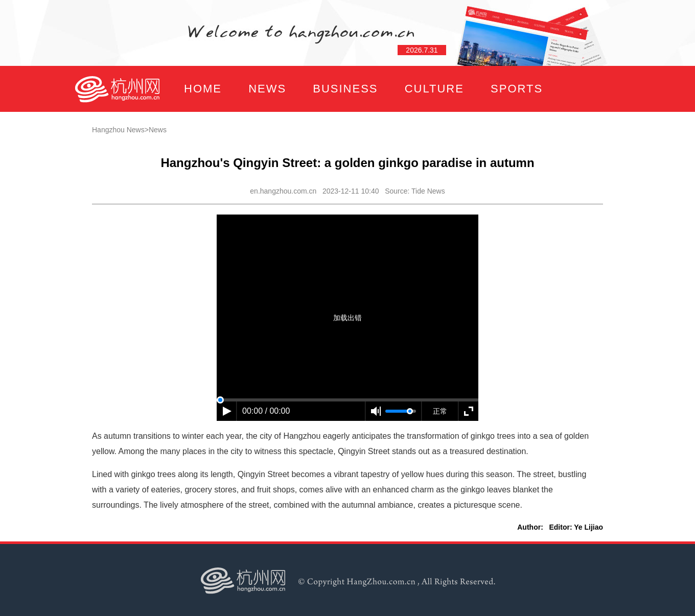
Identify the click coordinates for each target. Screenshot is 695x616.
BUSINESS (345, 89)
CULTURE (434, 89)
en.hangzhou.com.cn (283, 191)
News (158, 130)
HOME (203, 89)
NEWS (267, 89)
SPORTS (517, 89)
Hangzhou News (118, 130)
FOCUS (176, 135)
